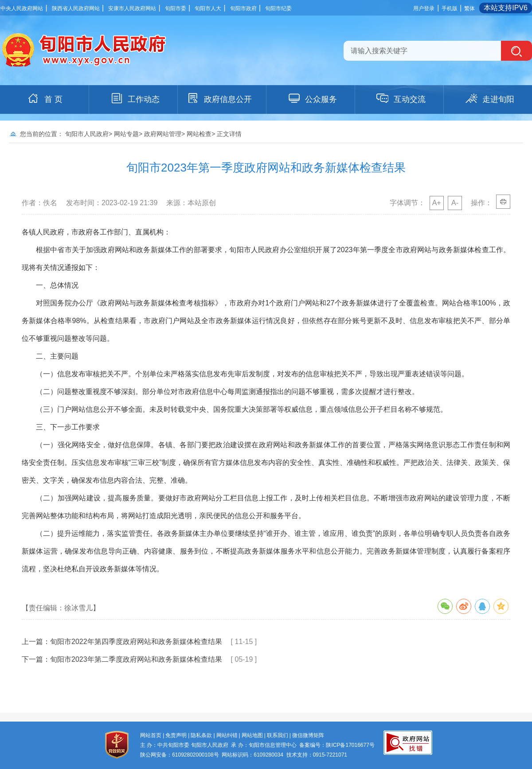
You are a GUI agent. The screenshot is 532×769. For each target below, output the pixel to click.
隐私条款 (201, 735)
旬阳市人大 (208, 8)
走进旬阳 (489, 98)
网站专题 (126, 134)
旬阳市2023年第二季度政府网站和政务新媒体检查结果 (136, 659)
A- (455, 203)
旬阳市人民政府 (87, 134)
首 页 (45, 98)
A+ (437, 203)
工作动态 (135, 98)
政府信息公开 (219, 98)
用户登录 (424, 8)
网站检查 (199, 134)
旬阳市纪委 (278, 8)
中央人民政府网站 (22, 8)
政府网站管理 (163, 134)
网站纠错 (227, 735)
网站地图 (252, 735)
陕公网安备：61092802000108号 (179, 755)
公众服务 (312, 98)
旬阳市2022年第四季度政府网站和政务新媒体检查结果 (136, 642)
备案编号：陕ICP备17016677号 (337, 745)
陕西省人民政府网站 (76, 8)
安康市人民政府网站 (132, 8)
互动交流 (401, 98)
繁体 (469, 8)
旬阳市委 (176, 8)
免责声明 (176, 735)
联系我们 (278, 735)
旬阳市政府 (243, 8)
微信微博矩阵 (308, 735)
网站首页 (151, 735)
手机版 (450, 8)
